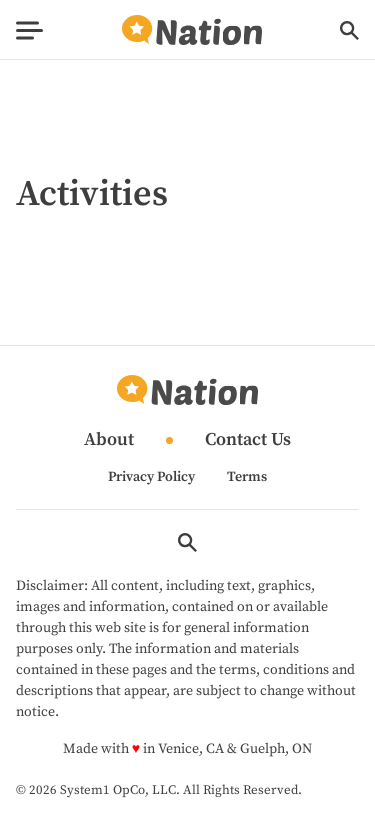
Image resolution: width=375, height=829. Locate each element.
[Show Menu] (29, 30)
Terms (247, 477)
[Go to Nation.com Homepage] (192, 30)
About (109, 440)
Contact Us (248, 440)
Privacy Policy (151, 477)
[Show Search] (349, 30)
